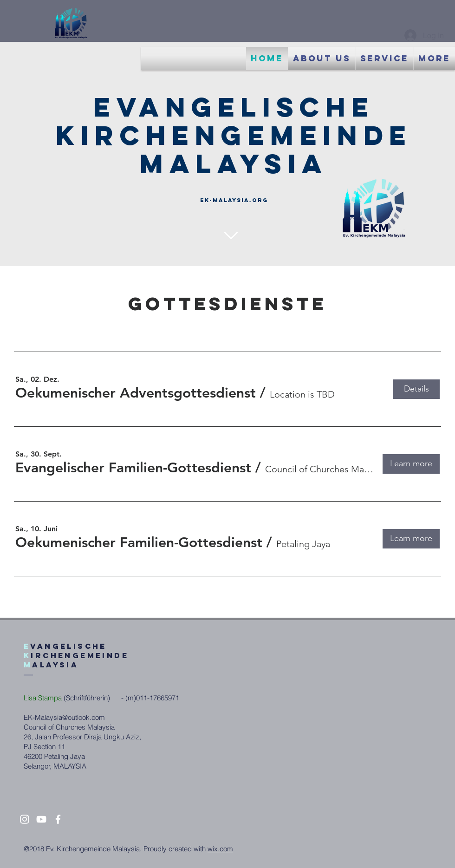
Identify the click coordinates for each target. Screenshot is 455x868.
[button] (136, 393)
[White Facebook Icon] (58, 819)
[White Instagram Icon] (25, 819)
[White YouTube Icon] (41, 819)
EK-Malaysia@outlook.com (64, 717)
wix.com (220, 849)
